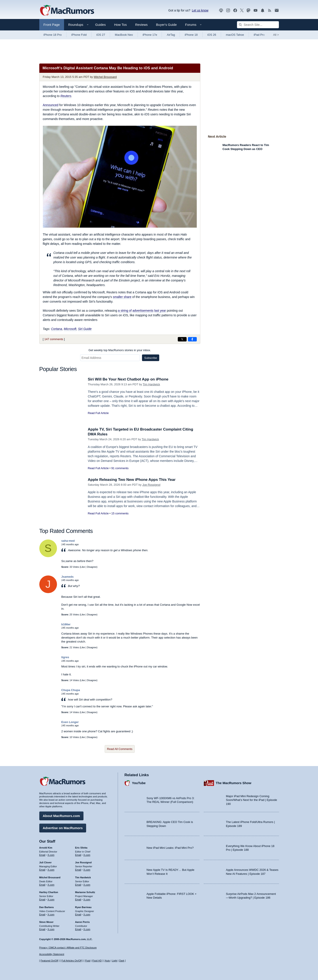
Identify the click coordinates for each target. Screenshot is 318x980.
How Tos (120, 25)
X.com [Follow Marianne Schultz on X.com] (87, 899)
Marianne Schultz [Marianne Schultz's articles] (85, 892)
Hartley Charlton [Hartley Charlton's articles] (49, 892)
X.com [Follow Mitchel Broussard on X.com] (51, 885)
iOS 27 (101, 35)
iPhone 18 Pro (53, 35)
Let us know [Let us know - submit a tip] (200, 10)
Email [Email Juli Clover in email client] (42, 870)
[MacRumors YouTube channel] (256, 10)
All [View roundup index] (276, 35)
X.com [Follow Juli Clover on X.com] (51, 870)
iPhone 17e (150, 35)
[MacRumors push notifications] (263, 10)
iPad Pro (259, 35)
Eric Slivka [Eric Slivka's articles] (81, 848)
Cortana (57, 329)
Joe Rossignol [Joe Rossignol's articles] (83, 862)
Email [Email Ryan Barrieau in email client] (78, 914)
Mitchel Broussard (105, 77)
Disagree (92, 567)
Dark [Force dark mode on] (122, 961)
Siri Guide (85, 329)
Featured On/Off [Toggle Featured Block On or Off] (49, 961)
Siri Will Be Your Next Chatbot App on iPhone (128, 379)
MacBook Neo (124, 35)
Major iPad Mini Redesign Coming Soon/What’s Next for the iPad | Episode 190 (252, 800)
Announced (51, 105)
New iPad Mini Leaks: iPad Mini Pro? (170, 848)
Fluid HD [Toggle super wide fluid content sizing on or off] (97, 961)
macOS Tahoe (235, 35)
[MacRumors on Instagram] (228, 10)
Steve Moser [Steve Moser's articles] (46, 922)
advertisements (143, 311)
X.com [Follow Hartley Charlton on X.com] (51, 899)
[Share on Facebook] (192, 339)
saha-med (68, 541)
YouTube (139, 783)
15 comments (120, 513)
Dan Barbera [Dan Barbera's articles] (46, 907)
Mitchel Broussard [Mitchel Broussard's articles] (50, 877)
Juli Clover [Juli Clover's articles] (45, 862)
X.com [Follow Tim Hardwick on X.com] (87, 885)
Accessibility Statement (52, 954)
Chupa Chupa (71, 690)
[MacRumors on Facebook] (235, 10)
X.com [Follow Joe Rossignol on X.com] (87, 870)
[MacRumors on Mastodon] (248, 10)
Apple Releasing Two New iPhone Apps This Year (132, 480)
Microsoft (70, 329)
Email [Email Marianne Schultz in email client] (78, 899)
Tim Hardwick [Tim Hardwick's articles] (83, 877)
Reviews (141, 25)
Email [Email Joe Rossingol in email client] (78, 870)
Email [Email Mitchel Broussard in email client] (42, 885)
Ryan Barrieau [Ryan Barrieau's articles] (83, 907)
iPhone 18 (191, 35)
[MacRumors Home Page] (67, 11)
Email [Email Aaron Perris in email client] (78, 929)
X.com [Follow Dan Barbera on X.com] (51, 914)
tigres (65, 657)
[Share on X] (182, 339)
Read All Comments (120, 749)
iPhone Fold (79, 35)
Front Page (52, 25)
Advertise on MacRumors (63, 828)
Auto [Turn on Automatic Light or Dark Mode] (107, 961)
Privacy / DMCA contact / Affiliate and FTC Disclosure (68, 948)
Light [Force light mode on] (115, 961)
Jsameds (68, 577)
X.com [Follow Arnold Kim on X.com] (51, 855)
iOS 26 (212, 35)
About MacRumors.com (61, 816)
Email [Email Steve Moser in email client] (42, 929)
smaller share (122, 297)
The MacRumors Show (234, 783)
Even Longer (70, 722)
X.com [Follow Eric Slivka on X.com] (87, 855)
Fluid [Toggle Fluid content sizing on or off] (88, 961)
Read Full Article (98, 413)
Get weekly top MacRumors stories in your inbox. (120, 350)
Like (83, 567)
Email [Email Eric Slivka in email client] (78, 855)
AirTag (171, 35)
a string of (125, 311)
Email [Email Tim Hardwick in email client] (78, 885)
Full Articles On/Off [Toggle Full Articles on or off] (72, 961)
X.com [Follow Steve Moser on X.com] (51, 929)
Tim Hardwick (151, 384)
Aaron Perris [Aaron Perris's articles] (82, 922)
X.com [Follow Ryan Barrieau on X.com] (87, 914)
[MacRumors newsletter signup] (277, 10)
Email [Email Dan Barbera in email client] (42, 914)
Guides (100, 25)
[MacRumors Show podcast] (221, 10)
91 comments (120, 468)
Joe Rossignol (151, 485)
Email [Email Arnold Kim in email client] (42, 855)
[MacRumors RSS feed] (270, 10)
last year (160, 311)
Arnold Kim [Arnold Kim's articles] (46, 848)
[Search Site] (258, 25)
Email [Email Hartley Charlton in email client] (42, 899)
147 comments (54, 339)
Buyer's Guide (167, 25)
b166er (66, 624)
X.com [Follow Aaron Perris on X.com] (87, 929)
